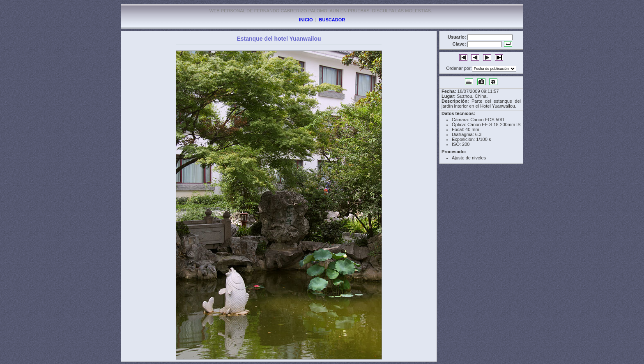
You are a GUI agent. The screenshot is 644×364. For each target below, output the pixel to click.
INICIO (306, 20)
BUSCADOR (332, 20)
